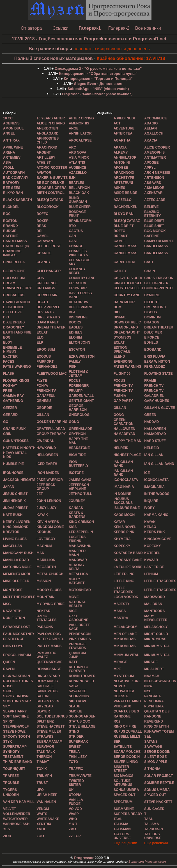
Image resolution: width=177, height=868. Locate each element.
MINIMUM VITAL (157, 646)
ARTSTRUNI (123, 183)
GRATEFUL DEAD (51, 429)
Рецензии (105, 113)
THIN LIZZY (78, 757)
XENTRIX (44, 824)
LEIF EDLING (124, 574)
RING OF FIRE (125, 726)
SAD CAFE (45, 686)
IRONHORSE (13, 473)
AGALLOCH (154, 133)
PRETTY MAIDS (49, 646)
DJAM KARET (48, 322)
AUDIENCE (78, 168)
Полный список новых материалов (54, 58)
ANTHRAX (11, 140)
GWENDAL (45, 441)
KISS (73, 527)
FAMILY (75, 362)
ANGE (74, 128)
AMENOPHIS (79, 123)
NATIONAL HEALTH (77, 604)
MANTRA (121, 618)
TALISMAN (122, 829)
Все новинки (148, 28)
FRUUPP (76, 391)
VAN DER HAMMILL (19, 802)
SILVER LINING (126, 762)
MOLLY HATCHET (77, 581)
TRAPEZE (11, 776)
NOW (148, 686)
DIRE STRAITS (48, 317)
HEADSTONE (79, 448)
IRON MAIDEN (48, 473)
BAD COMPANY (16, 178)
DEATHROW (79, 302)
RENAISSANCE (49, 669)
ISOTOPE (76, 473)
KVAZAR (151, 560)
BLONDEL (11, 207)
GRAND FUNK (14, 429)
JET (40, 494)
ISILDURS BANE (127, 508)
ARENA (9, 152)
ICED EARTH (47, 464)
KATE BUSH (13, 515)
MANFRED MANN (77, 553)
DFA (72, 312)
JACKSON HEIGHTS (19, 480)
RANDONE (122, 716)
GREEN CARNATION (124, 422)
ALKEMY (121, 152)
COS (40, 278)
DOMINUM (152, 317)
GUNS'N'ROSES (16, 441)
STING (74, 732)
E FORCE (152, 337)
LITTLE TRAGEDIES (160, 581)
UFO (40, 790)
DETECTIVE (12, 312)
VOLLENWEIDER (17, 814)
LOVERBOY (46, 539)
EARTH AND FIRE (17, 332)
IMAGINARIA (124, 487)
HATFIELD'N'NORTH (19, 448)
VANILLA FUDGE (76, 802)
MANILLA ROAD (16, 560)
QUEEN (9, 662)
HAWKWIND (46, 448)
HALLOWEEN (124, 429)
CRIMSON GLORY (17, 288)
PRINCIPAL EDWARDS (78, 646)
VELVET (10, 809)
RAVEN (9, 669)
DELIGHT (152, 302)
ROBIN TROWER (82, 676)
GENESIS (44, 401)
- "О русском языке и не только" (98, 69)
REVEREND (154, 721)
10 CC (8, 118)
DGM (118, 307)
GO (6, 422)
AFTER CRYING (81, 118)
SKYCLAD (45, 706)
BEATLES (76, 183)
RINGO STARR (48, 676)
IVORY (149, 508)
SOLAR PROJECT (158, 776)
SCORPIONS (79, 696)
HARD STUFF (155, 441)
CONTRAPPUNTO (158, 288)
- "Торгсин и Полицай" (98, 79)
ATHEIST (43, 163)
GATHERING (13, 401)
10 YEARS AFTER (51, 118)
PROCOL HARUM (17, 655)
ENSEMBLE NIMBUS (12, 349)
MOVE (74, 597)
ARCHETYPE (124, 178)
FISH (73, 367)
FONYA (42, 386)
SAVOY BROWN (16, 696)
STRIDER (76, 737)
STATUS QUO (80, 721)
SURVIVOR (45, 747)
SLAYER (43, 711)
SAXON (42, 696)
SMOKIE (75, 711)
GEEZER (10, 408)
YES (6, 829)
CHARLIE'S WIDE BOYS (78, 253)
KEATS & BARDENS (77, 515)
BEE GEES (12, 188)
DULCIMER (153, 332)
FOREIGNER (79, 386)
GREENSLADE (80, 429)
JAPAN (9, 487)
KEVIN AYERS (48, 522)
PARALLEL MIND (127, 701)
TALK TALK (46, 752)
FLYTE (42, 381)
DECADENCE (14, 307)
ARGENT (44, 152)
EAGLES (76, 327)
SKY (7, 706)
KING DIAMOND (16, 527)
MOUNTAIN (45, 597)
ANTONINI (122, 163)
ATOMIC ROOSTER (52, 168)
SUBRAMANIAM (49, 742)
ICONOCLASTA (126, 480)
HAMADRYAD (124, 434)
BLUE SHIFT (154, 226)
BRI (39, 231)
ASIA (7, 163)
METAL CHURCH (50, 574)
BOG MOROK (155, 231)
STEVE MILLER (49, 732)
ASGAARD (153, 183)
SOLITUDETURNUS (52, 716)
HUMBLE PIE (13, 464)
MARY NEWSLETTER (156, 618)
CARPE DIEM (124, 262)
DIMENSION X (155, 307)
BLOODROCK (48, 207)
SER (117, 742)
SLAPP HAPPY (15, 711)
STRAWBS (45, 737)
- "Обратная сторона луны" (98, 74)
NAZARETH (12, 611)
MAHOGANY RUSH (18, 553)
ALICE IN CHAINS (51, 123)
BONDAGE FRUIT (77, 214)
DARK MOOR (124, 302)
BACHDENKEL (125, 207)
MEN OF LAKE (125, 634)
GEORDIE (44, 408)
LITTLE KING (124, 581)
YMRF (41, 829)
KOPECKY (122, 546)
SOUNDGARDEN (82, 716)
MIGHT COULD (156, 634)
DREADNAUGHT (127, 332)
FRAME (150, 381)
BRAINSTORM (80, 221)
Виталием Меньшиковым (147, 862)
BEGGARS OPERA (51, 188)
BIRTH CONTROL (50, 193)
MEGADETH (46, 567)
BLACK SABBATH (18, 200)
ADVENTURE (124, 128)
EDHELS (76, 332)
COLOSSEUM (14, 278)
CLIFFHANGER (49, 271)
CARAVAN (45, 241)
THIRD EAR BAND (18, 762)
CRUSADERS (14, 295)
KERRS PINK (124, 532)
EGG (7, 337)
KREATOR (11, 532)
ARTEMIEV (12, 158)
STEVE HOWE (14, 732)
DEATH (42, 302)
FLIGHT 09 (122, 374)
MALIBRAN (153, 604)
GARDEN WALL (81, 396)
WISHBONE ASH (16, 824)
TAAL (118, 819)
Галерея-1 (90, 28)
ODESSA (121, 696)
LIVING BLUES (15, 539)
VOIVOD (75, 809)
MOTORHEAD (80, 590)
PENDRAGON (80, 634)
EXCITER (10, 357)
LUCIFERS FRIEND (77, 539)
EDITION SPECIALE (122, 349)
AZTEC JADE (155, 200)
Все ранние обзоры (50, 49)
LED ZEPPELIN (81, 532)
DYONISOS (122, 337)
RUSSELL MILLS (127, 737)
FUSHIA (120, 396)
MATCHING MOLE (17, 567)
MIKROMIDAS (125, 639)
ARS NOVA (77, 152)
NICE (73, 611)
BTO (72, 226)
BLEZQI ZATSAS (50, 200)
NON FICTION (14, 618)
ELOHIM (75, 337)
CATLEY (120, 271)
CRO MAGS (46, 288)
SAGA (74, 686)
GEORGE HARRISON (78, 408)
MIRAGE (120, 662)
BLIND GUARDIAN (78, 200)
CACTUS (76, 231)
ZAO (72, 829)
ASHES (119, 188)
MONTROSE (13, 590)
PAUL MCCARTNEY (19, 634)
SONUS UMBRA (126, 790)
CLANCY (43, 262)
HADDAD (151, 422)
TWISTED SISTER (76, 783)
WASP (74, 814)
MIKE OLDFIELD (16, 581)
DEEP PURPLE (48, 307)
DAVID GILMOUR (17, 302)
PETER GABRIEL (50, 639)
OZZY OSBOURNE (78, 618)
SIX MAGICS (124, 776)
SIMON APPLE (156, 762)
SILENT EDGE (155, 757)
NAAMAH (152, 676)
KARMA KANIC (156, 515)
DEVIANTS (45, 312)
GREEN (150, 415)
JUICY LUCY (46, 508)
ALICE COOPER (157, 147)
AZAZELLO (78, 173)
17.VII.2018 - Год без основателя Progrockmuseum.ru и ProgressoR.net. (90, 39)
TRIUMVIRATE (80, 776)
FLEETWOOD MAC (51, 374)
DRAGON (152, 322)
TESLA (74, 752)
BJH (72, 178)
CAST (73, 241)
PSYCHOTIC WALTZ (46, 655)
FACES (9, 362)
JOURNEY (77, 501)
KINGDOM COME (50, 527)
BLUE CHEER (80, 207)
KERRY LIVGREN (17, 522)
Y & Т (73, 824)
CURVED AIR (47, 295)
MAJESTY (122, 604)
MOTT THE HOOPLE (19, 597)
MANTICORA (154, 611)
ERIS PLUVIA (155, 357)
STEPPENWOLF (16, 726)
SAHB (8, 691)
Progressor (84, 858)
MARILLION (46, 560)
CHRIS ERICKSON (159, 278)
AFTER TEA (123, 133)
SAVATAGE (78, 691)
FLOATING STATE (158, 374)
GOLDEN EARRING (52, 422)
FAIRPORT (45, 362)
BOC (7, 214)
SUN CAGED (154, 809)
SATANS (151, 742)
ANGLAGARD (47, 133)
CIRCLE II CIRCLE (128, 283)
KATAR (119, 522)
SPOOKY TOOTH (17, 737)
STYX (7, 742)
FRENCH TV (123, 386)
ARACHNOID (47, 147)
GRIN (7, 434)
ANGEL (9, 133)
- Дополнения (98, 84)
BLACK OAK (79, 193)
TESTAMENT (13, 757)
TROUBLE (11, 783)
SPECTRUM (123, 802)
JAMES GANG (80, 480)
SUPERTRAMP (15, 747)
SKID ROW (77, 701)
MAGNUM (44, 546)
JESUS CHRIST (15, 494)
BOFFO (42, 214)
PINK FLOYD (13, 646)
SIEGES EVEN (48, 701)
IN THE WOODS (157, 494)
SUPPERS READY (128, 814)
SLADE (74, 706)
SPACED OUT (125, 795)
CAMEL (42, 236)
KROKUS (44, 532)
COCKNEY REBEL (77, 271)
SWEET (75, 747)
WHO (73, 819)
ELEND (119, 357)
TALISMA (121, 824)
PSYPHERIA (154, 706)
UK (71, 790)
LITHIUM (151, 574)
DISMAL (120, 317)
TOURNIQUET (14, 769)
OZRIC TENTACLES (46, 618)
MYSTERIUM (124, 676)
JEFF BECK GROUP (46, 487)
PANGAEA (152, 696)
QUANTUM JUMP (77, 655)
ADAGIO (151, 123)
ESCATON (77, 349)
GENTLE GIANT (81, 401)
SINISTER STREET (121, 769)
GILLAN (120, 408)
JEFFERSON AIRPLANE (79, 487)
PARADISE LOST (17, 627)
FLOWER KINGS (16, 381)
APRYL (150, 168)
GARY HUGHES (157, 401)
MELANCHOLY (125, 627)
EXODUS (44, 357)
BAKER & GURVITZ (52, 178)
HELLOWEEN (47, 455)
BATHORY (11, 183)
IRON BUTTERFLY (79, 464)
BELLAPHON (79, 188)
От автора (31, 28)
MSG (7, 604)
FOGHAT (10, 386)
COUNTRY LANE (82, 278)
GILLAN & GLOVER (160, 408)
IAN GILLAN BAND (123, 464)
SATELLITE (123, 747)
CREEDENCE (47, 283)
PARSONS (45, 627)
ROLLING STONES (18, 681)
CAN (72, 236)
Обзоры (10, 113)
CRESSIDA (77, 283)
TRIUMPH (44, 776)
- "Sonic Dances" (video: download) (97, 94)
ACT (117, 123)
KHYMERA (122, 539)
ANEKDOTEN (47, 128)
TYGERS (10, 790)
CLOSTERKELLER (128, 288)
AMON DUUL (13, 128)
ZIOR (7, 836)
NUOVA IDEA (124, 691)
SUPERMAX (78, 742)
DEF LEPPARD (81, 307)
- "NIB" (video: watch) (98, 89)
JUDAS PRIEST (15, 508)
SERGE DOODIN (157, 752)
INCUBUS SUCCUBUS (123, 501)
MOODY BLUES (49, 590)
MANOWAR (78, 560)
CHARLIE (44, 253)
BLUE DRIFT (154, 221)
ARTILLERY (46, 158)
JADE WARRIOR (50, 480)
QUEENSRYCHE (49, 662)
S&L (148, 737)
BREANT (121, 236)
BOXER (42, 221)
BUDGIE (10, 231)
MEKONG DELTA (76, 567)
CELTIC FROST (49, 246)
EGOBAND (153, 349)
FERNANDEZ (47, 367)
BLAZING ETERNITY (152, 214)
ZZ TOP (75, 836)
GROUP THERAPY (51, 434)
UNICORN (11, 795)
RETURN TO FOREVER (79, 669)
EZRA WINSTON (82, 357)
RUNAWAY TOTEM (159, 732)
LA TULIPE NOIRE (128, 567)
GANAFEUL (46, 396)
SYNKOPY (11, 752)
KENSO (150, 527)
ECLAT (42, 332)
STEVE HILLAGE (82, 726)
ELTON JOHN (79, 342)
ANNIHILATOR (80, 133)
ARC (72, 147)
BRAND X (11, 226)
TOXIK (42, 769)
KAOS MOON (124, 515)
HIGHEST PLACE (127, 455)
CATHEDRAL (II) (16, 246)
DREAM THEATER (51, 327)
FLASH (9, 374)
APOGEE (151, 163)
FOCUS (75, 381)
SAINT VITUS (47, 691)
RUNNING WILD (81, 681)
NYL (148, 691)
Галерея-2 (119, 28)
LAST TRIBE (154, 567)
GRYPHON (77, 434)
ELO (40, 337)
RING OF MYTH (156, 726)
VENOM (43, 809)
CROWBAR (78, 288)
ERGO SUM (46, 349)
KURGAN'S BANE (128, 560)
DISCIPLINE (78, 317)
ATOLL (9, 168)
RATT (73, 662)
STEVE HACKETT (158, 802)
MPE (117, 669)
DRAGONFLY (14, 327)
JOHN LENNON (49, 501)
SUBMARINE (124, 809)
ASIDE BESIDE (126, 193)
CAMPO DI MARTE (159, 241)
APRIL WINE (13, 147)
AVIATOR (44, 173)
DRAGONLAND (126, 327)
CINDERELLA (14, 262)
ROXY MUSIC (47, 681)
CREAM (9, 283)
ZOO (40, 836)
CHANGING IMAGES (12, 253)
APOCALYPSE (80, 140)
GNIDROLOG (79, 415)
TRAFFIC (76, 769)
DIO (117, 312)
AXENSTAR (153, 193)
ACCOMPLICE (156, 118)
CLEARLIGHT (14, 271)
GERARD (10, 415)
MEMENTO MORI (17, 574)
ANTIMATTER (155, 158)
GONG (119, 415)
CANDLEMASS (15, 241)
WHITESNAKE (48, 819)
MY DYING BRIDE (50, 604)
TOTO (73, 762)
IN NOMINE (122, 494)
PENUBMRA (154, 701)
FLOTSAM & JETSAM (79, 374)
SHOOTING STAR (17, 701)
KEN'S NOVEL (125, 527)
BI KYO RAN (13, 193)
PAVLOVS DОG (49, 634)
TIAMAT (43, 762)
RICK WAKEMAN (17, 676)
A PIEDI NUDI (124, 118)
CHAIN (150, 271)
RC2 (117, 721)
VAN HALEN (46, 802)
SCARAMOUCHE (127, 752)
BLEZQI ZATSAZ (127, 221)
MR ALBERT (154, 669)
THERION (44, 757)
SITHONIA (152, 769)
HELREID (121, 448)
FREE (8, 391)
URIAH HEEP (47, 795)
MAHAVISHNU (80, 546)
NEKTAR (43, 611)
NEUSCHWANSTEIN (160, 681)
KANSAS (76, 508)
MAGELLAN (13, 546)
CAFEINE (11, 236)
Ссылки (60, 28)
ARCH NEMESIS (157, 173)
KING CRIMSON (81, 522)
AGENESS (11, 123)
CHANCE (76, 246)
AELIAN (150, 128)
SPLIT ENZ (45, 721)
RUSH (8, 686)
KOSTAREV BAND (128, 553)
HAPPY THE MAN (127, 441)
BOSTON (10, 221)
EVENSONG (123, 362)
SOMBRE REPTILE (159, 783)
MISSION (44, 581)
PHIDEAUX (122, 706)
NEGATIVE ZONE (127, 681)
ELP (40, 342)
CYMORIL (152, 295)
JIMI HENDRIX (14, 501)
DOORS (75, 322)
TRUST (42, 783)
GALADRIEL (154, 396)
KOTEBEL (152, 553)
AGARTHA (122, 140)
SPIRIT (9, 721)
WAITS (42, 814)
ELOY (8, 342)
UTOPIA (75, 795)
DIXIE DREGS (14, 322)
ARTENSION (154, 178)
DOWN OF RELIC (127, 322)
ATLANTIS (77, 163)
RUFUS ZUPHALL (128, 732)
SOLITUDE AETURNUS (123, 783)
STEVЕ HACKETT (50, 726)
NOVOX (120, 686)
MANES (120, 611)
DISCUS (150, 312)
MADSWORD (154, 597)
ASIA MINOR (79, 158)
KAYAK (42, 515)
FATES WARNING (17, 367)
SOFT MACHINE (16, 716)
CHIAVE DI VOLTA (128, 278)
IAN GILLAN (154, 455)
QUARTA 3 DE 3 (126, 711)
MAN (40, 553)
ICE (147, 473)
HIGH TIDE (77, 455)
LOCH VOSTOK (126, 597)
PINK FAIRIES (80, 639)
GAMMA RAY (13, 396)
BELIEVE (151, 207)
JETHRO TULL (80, 494)
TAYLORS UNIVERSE (122, 836)
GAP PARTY (123, 401)
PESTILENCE (14, 639)
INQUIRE (151, 501)
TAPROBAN (154, 829)
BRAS (41, 226)
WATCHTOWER (15, 819)
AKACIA (151, 140)
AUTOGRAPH (14, 173)
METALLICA (78, 574)
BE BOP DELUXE (50, 183)
